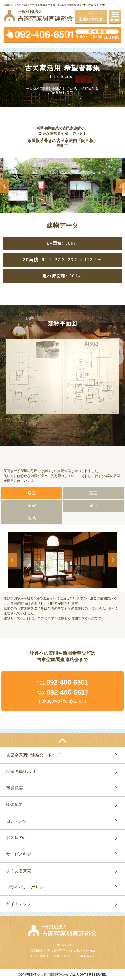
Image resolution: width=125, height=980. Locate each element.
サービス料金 (19, 854)
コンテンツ (17, 821)
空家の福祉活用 (21, 772)
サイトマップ (19, 904)
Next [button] (120, 186)
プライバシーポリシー (27, 887)
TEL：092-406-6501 (46, 956)
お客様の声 (17, 837)
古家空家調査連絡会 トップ (33, 755)
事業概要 (15, 788)
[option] (63, 186)
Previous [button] (5, 186)
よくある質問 (19, 871)
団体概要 (15, 804)
